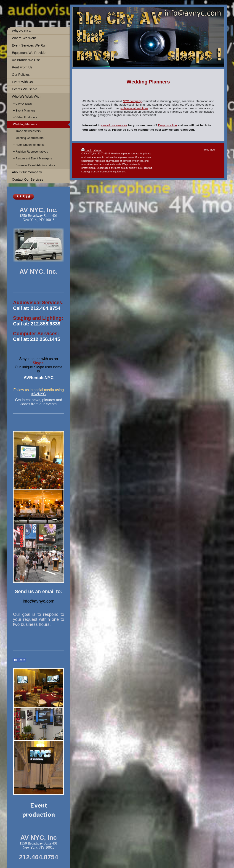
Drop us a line (168, 125)
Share (19, 660)
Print (86, 150)
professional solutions (134, 108)
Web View (210, 149)
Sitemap (97, 150)
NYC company (132, 101)
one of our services (114, 125)
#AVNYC (39, 394)
